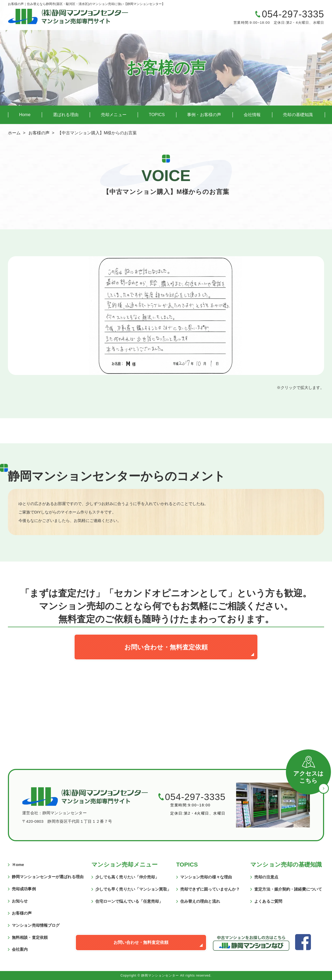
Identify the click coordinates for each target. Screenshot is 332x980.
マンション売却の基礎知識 (286, 865)
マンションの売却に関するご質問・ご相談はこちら (194, 18)
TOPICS (157, 115)
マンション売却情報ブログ (36, 925)
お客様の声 (39, 133)
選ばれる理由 (66, 115)
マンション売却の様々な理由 (206, 877)
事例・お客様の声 (204, 115)
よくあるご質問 (268, 901)
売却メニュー (114, 115)
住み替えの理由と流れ (200, 901)
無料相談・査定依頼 (30, 937)
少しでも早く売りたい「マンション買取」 (133, 889)
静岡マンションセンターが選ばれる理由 (48, 877)
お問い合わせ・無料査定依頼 (166, 647)
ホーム (14, 133)
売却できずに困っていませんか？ (210, 889)
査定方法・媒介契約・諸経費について (288, 889)
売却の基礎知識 (298, 115)
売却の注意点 (266, 877)
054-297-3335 (293, 14)
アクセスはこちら (308, 777)
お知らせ (20, 901)
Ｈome (18, 865)
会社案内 (20, 949)
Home (25, 115)
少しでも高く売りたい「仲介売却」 (127, 877)
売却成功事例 (24, 889)
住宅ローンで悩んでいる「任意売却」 (129, 901)
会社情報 (252, 115)
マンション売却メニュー (124, 865)
